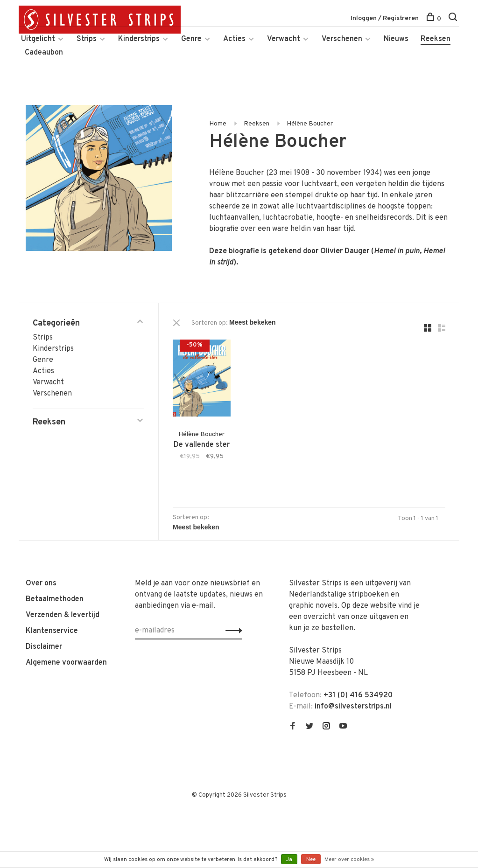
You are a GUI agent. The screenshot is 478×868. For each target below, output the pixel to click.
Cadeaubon (44, 53)
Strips (87, 39)
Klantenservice (52, 631)
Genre (191, 39)
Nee (311, 860)
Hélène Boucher (310, 124)
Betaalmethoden (55, 599)
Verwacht (284, 39)
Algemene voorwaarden (66, 663)
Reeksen (436, 39)
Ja (289, 860)
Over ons (41, 583)
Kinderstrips (139, 39)
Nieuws (396, 39)
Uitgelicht (38, 39)
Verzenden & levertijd (63, 615)
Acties (234, 39)
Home (218, 124)
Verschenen (342, 39)
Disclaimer (44, 647)
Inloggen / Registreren (385, 18)
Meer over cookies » (349, 860)
